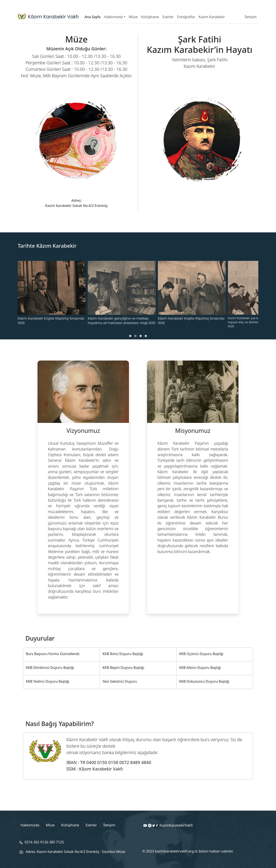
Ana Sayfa (93, 17)
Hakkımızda (113, 17)
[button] (130, 336)
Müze (133, 17)
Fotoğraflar (186, 17)
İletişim (251, 17)
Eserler (168, 17)
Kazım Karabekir (212, 17)
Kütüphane (150, 17)
